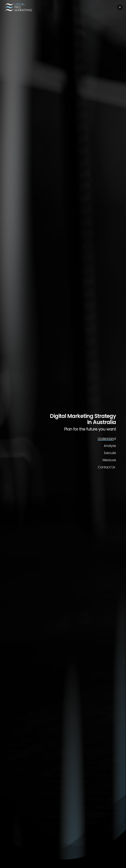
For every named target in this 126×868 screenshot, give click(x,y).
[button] (120, 7)
